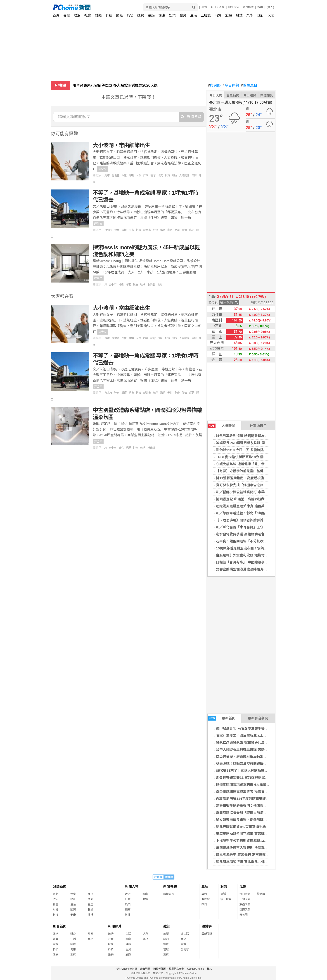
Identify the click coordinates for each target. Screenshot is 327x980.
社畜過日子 (258, 426)
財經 (98, 15)
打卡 (135, 448)
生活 (194, 15)
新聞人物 (132, 886)
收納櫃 (151, 285)
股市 (204, 7)
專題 (67, 15)
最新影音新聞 (258, 718)
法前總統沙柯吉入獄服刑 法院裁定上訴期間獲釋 (252, 848)
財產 (177, 230)
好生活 (185, 934)
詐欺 (146, 175)
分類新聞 (60, 886)
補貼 (153, 175)
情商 (90, 899)
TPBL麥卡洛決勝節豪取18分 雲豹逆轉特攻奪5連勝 (254, 457)
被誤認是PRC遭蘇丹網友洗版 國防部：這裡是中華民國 (257, 443)
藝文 (183, 939)
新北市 (147, 230)
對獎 (224, 886)
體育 (183, 15)
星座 (151, 15)
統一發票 (226, 899)
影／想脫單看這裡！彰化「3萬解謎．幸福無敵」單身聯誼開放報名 (266, 513)
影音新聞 (60, 926)
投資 (167, 175)
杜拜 (155, 230)
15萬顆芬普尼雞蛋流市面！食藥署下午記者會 (250, 548)
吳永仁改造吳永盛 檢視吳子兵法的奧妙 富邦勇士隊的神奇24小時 (265, 742)
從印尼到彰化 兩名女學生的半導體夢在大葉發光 (252, 728)
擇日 (204, 904)
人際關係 (184, 175)
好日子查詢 (218, 7)
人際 (138, 175)
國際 (119, 15)
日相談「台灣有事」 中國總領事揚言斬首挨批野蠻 (254, 562)
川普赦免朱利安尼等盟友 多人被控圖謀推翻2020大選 (115, 85)
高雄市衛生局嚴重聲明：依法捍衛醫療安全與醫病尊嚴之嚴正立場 (265, 806)
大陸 (271, 15)
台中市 (113, 285)
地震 (121, 285)
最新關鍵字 (208, 934)
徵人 (210, 969)
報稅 (175, 175)
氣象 (243, 886)
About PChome (195, 969)
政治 (77, 15)
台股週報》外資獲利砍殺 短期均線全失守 (247, 555)
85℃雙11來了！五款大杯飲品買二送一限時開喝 (252, 770)
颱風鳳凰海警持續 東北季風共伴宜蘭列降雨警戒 (252, 862)
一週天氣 (245, 899)
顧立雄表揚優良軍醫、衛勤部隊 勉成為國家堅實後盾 (255, 820)
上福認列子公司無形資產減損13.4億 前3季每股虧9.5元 (257, 841)
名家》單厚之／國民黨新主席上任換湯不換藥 (250, 735)
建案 (117, 230)
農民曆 (214, 86)
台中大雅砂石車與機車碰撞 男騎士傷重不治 (249, 749)
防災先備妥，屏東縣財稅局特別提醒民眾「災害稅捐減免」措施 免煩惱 (269, 756)
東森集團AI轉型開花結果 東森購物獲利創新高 (250, 834)
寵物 (90, 894)
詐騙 (131, 175)
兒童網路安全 (176, 969)
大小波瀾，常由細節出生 (121, 145)
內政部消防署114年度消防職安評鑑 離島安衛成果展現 (257, 799)
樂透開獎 (267, 95)
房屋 (135, 285)
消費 (218, 15)
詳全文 (102, 169)
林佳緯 (151, 448)
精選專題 (169, 894)
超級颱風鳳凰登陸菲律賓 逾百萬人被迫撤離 (249, 506)
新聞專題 (170, 886)
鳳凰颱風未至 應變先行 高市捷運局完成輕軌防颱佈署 (256, 855)
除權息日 (249, 86)
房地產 (115, 175)
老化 (170, 230)
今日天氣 (216, 95)
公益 (183, 944)
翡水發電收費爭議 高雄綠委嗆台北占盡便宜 (249, 534)
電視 (160, 285)
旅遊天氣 (245, 904)
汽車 (250, 15)
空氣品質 (233, 95)
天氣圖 (244, 915)
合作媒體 (248, 7)
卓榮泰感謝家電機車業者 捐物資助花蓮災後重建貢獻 (255, 792)
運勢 (141, 15)
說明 (260, 7)
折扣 (138, 230)
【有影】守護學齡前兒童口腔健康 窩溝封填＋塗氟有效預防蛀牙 (264, 471)
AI (105, 285)
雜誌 (239, 15)
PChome (233, 7)
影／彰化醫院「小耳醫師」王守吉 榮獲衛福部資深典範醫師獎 (262, 527)
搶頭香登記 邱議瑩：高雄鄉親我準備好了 (247, 499)
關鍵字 (207, 926)
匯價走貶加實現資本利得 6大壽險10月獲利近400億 (254, 785)
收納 (143, 285)
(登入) (270, 7)
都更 (192, 230)
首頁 (56, 15)
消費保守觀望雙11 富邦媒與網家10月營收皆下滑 (252, 778)
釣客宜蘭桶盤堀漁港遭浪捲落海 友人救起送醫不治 (254, 569)
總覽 (166, 934)
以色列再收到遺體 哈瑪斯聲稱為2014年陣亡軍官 (252, 436)
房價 (124, 230)
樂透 (223, 894)
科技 (109, 15)
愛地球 (185, 949)
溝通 (163, 230)
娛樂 (172, 15)
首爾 (194, 175)
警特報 (261, 894)
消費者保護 (160, 969)
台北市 (108, 230)
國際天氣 (245, 910)
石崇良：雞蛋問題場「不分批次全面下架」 (248, 541)
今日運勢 (231, 86)
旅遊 (229, 15)
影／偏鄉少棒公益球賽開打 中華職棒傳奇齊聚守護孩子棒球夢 (262, 492)
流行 (90, 915)
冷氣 (160, 175)
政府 (260, 15)
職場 (130, 15)
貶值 (184, 230)
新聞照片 (115, 926)
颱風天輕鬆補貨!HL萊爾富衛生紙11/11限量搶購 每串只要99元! (263, 827)
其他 (90, 939)
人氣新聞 (221, 426)
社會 (88, 15)
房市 (107, 175)
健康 (162, 15)
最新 (56, 894)
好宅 (128, 285)
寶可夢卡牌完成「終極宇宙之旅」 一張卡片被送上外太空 (259, 485)
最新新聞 (222, 718)
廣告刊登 (145, 969)
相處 (124, 175)
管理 (166, 949)
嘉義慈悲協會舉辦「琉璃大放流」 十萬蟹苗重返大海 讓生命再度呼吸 (268, 813)
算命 (204, 894)
